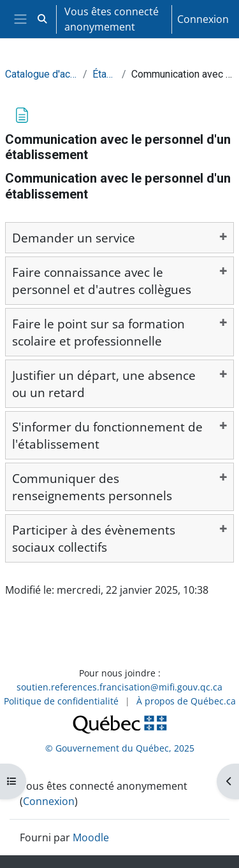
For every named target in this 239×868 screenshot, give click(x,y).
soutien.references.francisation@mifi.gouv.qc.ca (119, 687)
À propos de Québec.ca (186, 701)
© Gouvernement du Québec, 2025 (120, 748)
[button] (42, 19)
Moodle (91, 837)
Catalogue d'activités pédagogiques (41, 74)
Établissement (105, 74)
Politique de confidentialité (61, 701)
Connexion (203, 19)
